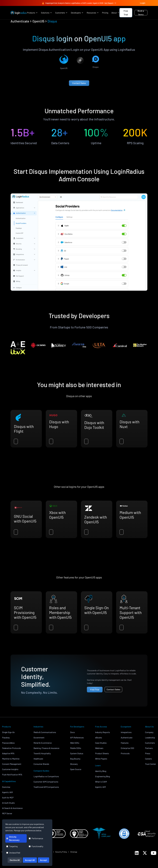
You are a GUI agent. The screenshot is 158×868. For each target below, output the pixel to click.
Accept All (30, 860)
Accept (44, 860)
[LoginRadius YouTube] (154, 853)
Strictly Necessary (13, 838)
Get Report (110, 3)
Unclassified (13, 853)
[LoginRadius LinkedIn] (137, 853)
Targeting (12, 846)
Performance (36, 838)
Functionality (36, 846)
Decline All (15, 860)
